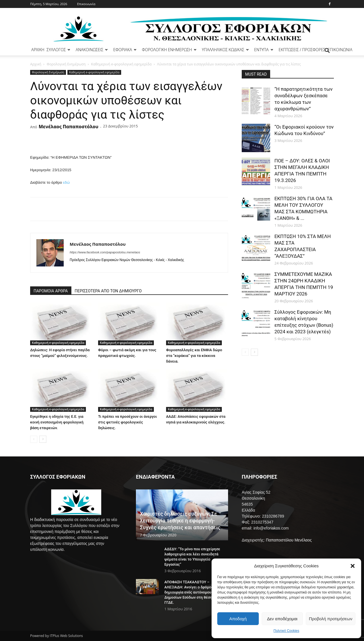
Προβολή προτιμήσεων (331, 619)
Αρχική (36, 64)
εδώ (67, 182)
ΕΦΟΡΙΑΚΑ (125, 50)
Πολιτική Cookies (287, 631)
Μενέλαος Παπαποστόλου (69, 127)
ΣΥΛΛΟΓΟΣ (59, 50)
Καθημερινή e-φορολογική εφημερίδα (121, 64)
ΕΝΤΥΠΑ (264, 50)
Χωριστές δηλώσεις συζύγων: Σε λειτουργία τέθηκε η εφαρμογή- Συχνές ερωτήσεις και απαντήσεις (180, 521)
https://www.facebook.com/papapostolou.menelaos (105, 252)
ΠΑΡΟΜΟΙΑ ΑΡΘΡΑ (51, 291)
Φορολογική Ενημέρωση (66, 64)
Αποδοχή (238, 619)
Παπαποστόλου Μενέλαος (289, 540)
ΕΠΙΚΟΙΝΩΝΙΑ (340, 50)
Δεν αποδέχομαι (282, 619)
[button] (353, 566)
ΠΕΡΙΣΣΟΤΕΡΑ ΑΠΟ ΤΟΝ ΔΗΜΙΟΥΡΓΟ (108, 291)
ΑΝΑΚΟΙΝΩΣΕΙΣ (92, 50)
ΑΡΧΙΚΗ (38, 50)
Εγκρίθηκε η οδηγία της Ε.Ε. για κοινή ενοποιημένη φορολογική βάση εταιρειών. (57, 422)
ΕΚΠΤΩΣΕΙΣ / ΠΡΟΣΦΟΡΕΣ (302, 50)
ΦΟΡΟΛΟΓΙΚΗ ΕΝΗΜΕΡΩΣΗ (169, 50)
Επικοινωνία (86, 4)
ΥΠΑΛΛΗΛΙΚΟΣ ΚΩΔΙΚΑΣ (225, 50)
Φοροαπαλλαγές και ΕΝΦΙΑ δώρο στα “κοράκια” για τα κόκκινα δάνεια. (194, 356)
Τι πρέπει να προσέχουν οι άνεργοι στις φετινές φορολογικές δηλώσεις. (128, 422)
